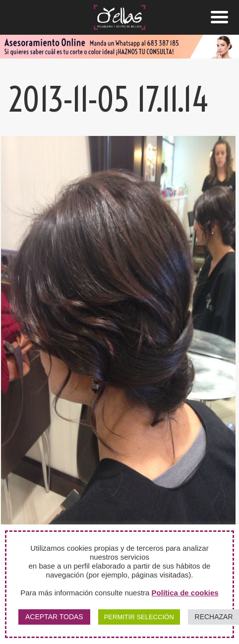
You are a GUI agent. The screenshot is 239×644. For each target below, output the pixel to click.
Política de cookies (185, 593)
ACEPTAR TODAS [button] (54, 617)
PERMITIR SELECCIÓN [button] (139, 617)
